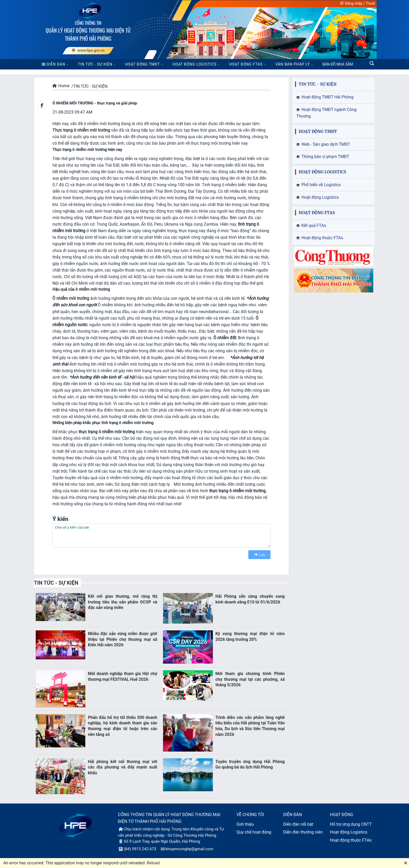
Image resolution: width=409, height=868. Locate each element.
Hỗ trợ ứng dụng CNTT (351, 824)
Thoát (370, 3)
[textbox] (161, 536)
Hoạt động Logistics (349, 832)
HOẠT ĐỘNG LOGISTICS (195, 64)
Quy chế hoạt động (254, 832)
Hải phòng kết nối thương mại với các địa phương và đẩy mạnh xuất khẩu (123, 767)
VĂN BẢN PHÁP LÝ (293, 64)
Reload (153, 863)
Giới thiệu (245, 824)
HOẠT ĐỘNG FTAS (246, 64)
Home (61, 86)
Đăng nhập (354, 3)
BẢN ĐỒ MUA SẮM (338, 64)
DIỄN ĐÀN (53, 64)
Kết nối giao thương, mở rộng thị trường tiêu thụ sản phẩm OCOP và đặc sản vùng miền (123, 602)
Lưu (258, 555)
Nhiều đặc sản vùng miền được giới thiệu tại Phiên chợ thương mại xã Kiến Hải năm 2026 (123, 639)
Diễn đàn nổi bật (298, 824)
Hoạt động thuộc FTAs (351, 840)
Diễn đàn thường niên (303, 832)
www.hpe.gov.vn (88, 51)
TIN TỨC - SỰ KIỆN (95, 64)
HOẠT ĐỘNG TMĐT (143, 64)
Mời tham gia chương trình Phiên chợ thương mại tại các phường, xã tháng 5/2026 (250, 679)
